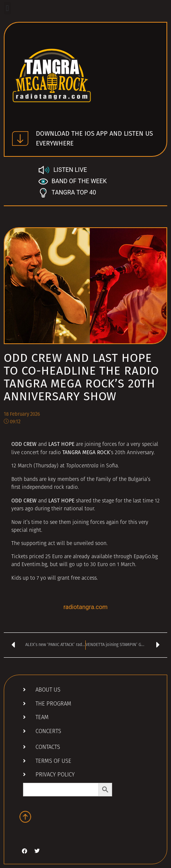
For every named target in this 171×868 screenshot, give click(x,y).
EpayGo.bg (146, 557)
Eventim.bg (34, 565)
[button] (7, 8)
